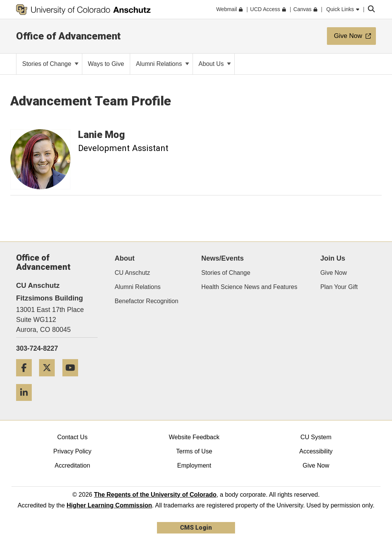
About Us (215, 64)
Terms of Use (194, 451)
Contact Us (72, 437)
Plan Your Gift (339, 287)
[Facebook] (27, 379)
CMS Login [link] (196, 528)
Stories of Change (50, 64)
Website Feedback (194, 437)
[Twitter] (50, 379)
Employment (194, 465)
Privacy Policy (72, 451)
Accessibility (316, 451)
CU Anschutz (132, 273)
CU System (316, 437)
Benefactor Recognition (147, 301)
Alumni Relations (163, 64)
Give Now (334, 273)
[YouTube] (73, 379)
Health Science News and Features (249, 287)
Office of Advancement (68, 36)
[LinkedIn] (27, 404)
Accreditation (73, 465)
